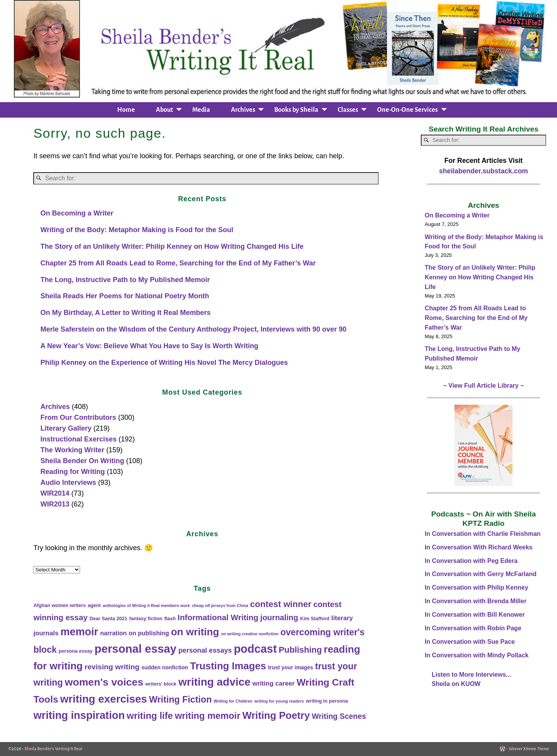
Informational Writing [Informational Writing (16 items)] (218, 617)
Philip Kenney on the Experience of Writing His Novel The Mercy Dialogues (164, 363)
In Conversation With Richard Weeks (479, 547)
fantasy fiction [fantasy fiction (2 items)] (146, 619)
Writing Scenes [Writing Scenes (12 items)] (339, 716)
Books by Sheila (296, 110)
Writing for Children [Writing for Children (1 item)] (233, 701)
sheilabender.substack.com (484, 171)
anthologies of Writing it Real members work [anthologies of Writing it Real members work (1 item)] (146, 605)
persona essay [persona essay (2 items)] (75, 651)
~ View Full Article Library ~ (484, 386)
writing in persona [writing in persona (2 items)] (327, 701)
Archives (243, 110)
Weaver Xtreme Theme (529, 749)
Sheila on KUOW (456, 684)
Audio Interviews (68, 482)
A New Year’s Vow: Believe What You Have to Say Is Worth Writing (149, 346)
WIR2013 (55, 504)
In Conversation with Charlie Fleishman (483, 534)
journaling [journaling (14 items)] (279, 617)
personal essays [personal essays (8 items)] (205, 650)
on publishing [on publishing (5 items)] (149, 633)
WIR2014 (55, 493)
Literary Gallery (66, 428)
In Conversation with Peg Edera (471, 561)
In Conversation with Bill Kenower (475, 615)
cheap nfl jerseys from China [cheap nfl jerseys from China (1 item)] (220, 605)
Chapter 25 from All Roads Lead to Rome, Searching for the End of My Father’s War (178, 263)
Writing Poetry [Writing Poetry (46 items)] (276, 715)
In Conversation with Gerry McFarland (481, 574)
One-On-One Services (407, 110)
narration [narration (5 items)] (114, 633)
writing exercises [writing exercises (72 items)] (104, 699)
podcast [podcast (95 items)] (255, 649)
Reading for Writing (73, 472)
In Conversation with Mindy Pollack (477, 655)
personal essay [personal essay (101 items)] (135, 649)
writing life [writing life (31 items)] (150, 716)
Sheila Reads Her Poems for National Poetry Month (125, 296)
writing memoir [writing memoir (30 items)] (208, 716)
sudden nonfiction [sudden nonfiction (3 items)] (165, 667)
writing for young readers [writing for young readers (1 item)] (279, 701)
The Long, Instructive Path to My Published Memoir (125, 280)
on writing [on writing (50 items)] (195, 632)
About (164, 110)
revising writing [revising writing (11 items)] (112, 667)
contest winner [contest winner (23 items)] (281, 604)
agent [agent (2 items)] (94, 605)
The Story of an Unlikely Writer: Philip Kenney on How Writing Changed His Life (172, 246)
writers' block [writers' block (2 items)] (161, 684)
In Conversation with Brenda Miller (476, 601)
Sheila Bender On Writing (82, 461)
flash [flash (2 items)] (170, 619)
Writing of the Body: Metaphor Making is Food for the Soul (137, 230)
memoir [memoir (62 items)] (79, 632)
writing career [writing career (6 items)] (273, 683)
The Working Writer (72, 450)
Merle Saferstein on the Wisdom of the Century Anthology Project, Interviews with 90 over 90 (193, 329)
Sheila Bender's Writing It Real (53, 749)
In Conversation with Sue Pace (470, 642)
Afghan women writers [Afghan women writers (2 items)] (59, 605)
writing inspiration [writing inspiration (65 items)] (79, 715)
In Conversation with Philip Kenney (477, 588)
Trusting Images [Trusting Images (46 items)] (228, 666)
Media (201, 110)
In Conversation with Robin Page (473, 628)
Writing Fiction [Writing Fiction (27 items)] (180, 700)
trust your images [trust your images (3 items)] (291, 667)
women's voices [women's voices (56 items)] (104, 682)
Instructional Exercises (78, 439)
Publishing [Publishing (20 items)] (300, 650)
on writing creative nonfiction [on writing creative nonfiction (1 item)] (250, 634)
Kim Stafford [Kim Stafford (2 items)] (315, 619)
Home (126, 110)
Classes (348, 110)
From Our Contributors (78, 417)
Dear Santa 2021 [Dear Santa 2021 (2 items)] (108, 619)
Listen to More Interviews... (471, 675)
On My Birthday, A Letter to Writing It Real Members (125, 313)
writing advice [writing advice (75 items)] (214, 682)
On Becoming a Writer (77, 213)
